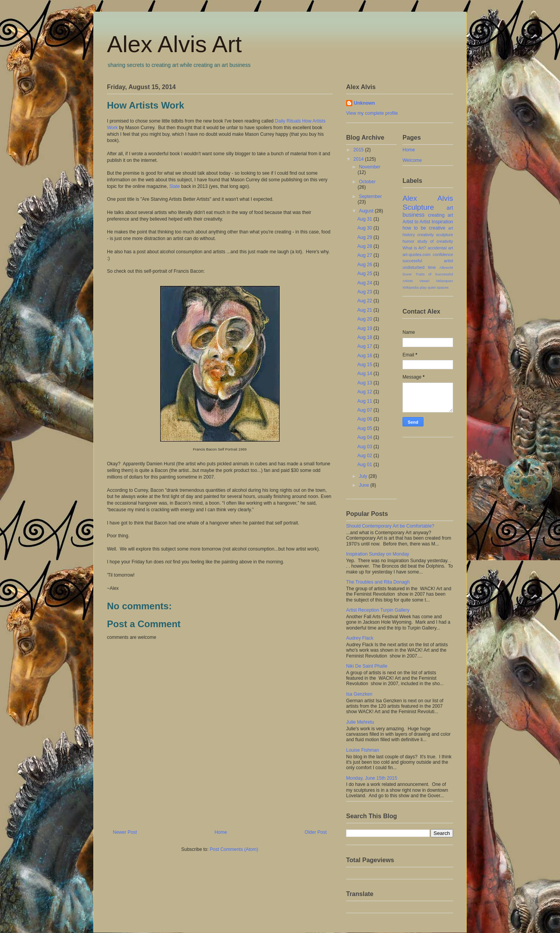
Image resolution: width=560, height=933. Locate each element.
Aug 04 (365, 437)
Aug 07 (365, 410)
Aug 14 (365, 374)
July (364, 476)
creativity (426, 235)
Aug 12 (365, 392)
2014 (359, 159)
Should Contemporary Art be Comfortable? (390, 526)
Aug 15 (365, 365)
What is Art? (414, 248)
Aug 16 (365, 356)
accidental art (440, 248)
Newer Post (125, 832)
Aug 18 (365, 337)
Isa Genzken (359, 694)
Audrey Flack (360, 638)
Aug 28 (365, 246)
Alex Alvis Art (174, 44)
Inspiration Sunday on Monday (378, 554)
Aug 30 (365, 228)
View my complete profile (372, 113)
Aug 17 (365, 346)
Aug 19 (365, 328)
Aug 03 (365, 447)
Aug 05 (365, 428)
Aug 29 (365, 237)
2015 (359, 150)
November (370, 167)
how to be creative (424, 228)
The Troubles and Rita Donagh (378, 582)
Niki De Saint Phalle (367, 666)
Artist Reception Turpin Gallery (378, 610)
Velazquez (444, 281)
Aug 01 (365, 465)
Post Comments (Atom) (234, 849)
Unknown (364, 103)
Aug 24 (365, 283)
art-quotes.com (416, 254)
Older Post (316, 832)
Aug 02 (365, 456)
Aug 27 (365, 255)
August (367, 211)
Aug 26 (365, 265)
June (365, 485)
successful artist (428, 261)
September (370, 196)
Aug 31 (365, 219)
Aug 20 (365, 319)
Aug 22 (365, 301)
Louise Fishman (363, 750)
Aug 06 (365, 419)
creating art (440, 215)
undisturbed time (419, 267)
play (423, 287)
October (367, 182)
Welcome (412, 160)
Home (221, 832)
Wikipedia (411, 287)
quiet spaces (438, 287)
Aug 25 (365, 274)
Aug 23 (365, 292)
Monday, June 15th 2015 (372, 778)
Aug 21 (365, 310)
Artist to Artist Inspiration (428, 222)
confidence (443, 254)
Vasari (424, 281)
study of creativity (435, 241)
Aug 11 (365, 401)
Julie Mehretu (360, 722)
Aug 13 (365, 383)
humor (409, 241)
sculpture (444, 235)
